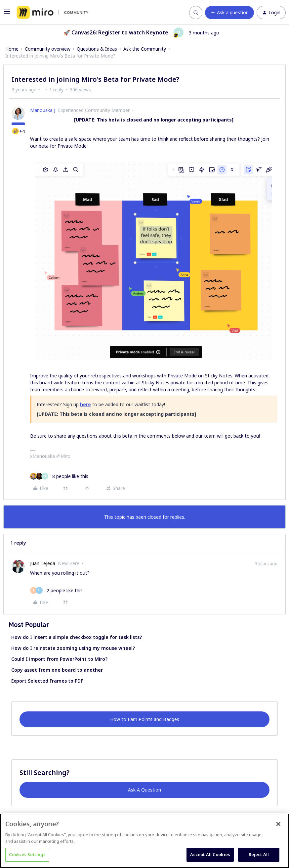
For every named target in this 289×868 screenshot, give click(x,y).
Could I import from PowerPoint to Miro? (59, 659)
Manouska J (43, 110)
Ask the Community (145, 49)
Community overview (48, 49)
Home (12, 49)
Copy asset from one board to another (57, 670)
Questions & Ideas (97, 49)
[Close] (278, 824)
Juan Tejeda (43, 563)
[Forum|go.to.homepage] (52, 13)
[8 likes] (59, 476)
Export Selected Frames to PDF (47, 681)
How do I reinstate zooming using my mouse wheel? (73, 648)
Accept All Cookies (210, 854)
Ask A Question (144, 790)
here (85, 404)
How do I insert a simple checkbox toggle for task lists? (77, 637)
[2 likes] (56, 590)
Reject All (259, 854)
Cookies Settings (27, 854)
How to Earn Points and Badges (145, 719)
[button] (7, 14)
